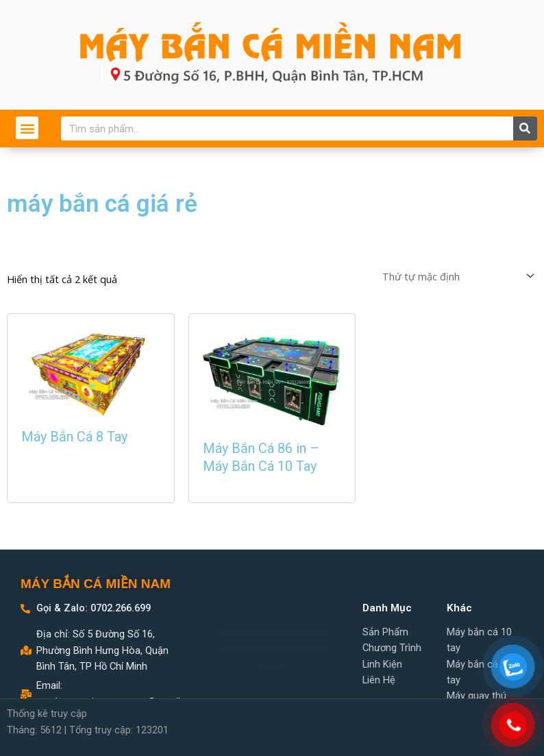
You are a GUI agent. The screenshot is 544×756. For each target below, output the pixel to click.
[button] (27, 128)
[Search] (525, 129)
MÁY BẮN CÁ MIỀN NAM (96, 584)
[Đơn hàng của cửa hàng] (457, 275)
